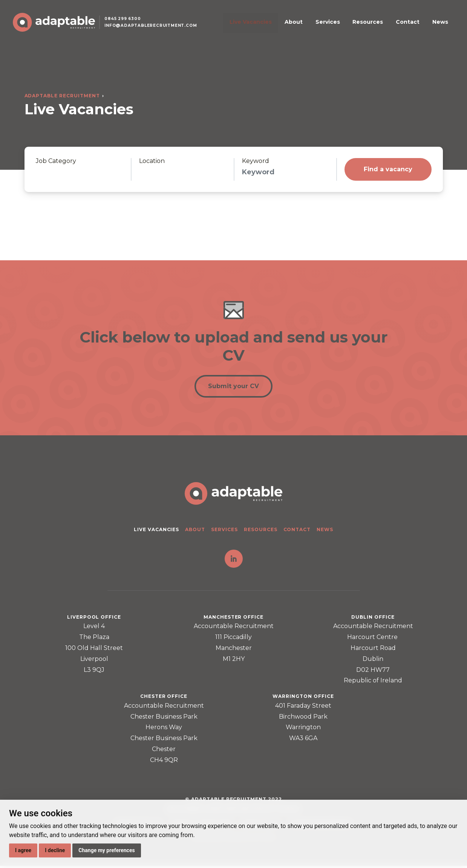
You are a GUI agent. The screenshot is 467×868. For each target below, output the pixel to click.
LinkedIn (234, 561)
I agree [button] (23, 850)
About (321, 27)
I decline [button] (55, 850)
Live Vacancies (285, 27)
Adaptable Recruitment (62, 96)
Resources (380, 27)
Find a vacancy (388, 169)
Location (152, 161)
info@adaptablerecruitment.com (157, 31)
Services (347, 27)
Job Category (56, 161)
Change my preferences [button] (106, 850)
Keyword (256, 161)
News (438, 27)
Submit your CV (233, 388)
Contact (413, 27)
